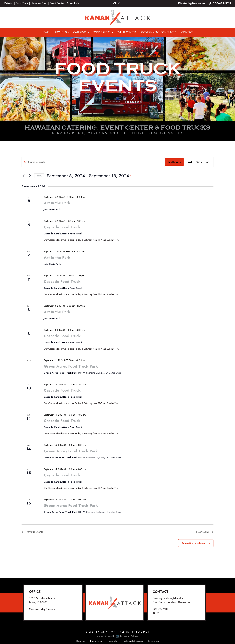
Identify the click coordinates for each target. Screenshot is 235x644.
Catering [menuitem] (80, 32)
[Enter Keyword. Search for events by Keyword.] (93, 162)
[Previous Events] (23, 176)
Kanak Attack (106, 632)
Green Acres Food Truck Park (71, 366)
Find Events (174, 162)
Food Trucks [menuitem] (102, 32)
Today (39, 176)
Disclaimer (81, 641)
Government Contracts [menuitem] (159, 32)
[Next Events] (30, 176)
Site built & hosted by (117, 636)
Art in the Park (57, 203)
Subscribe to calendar (194, 543)
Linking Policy (96, 641)
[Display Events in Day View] (208, 162)
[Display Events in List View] (190, 162)
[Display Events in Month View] (199, 162)
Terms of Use (153, 641)
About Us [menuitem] (61, 32)
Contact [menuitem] (187, 32)
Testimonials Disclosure (133, 641)
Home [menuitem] (45, 32)
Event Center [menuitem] (126, 32)
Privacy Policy (113, 641)
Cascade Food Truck (62, 227)
